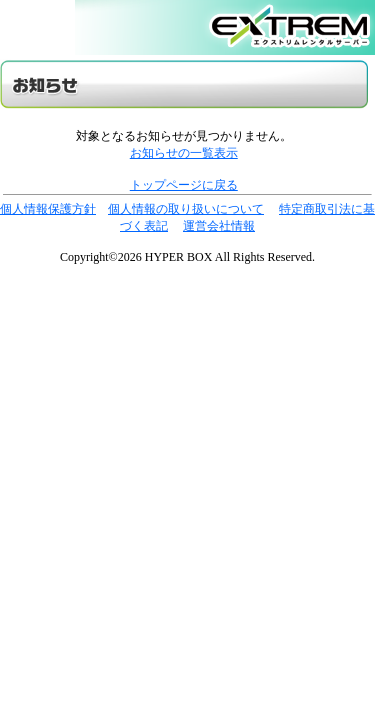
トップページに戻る (184, 185)
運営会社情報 (219, 226)
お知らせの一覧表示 (184, 153)
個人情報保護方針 (48, 209)
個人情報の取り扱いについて (186, 209)
